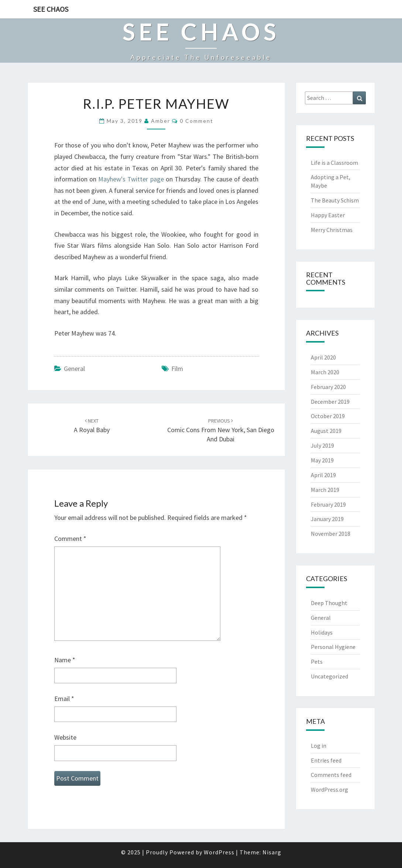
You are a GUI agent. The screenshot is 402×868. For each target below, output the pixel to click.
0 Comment (197, 121)
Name (65, 660)
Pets (317, 662)
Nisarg (272, 852)
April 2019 (323, 475)
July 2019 (322, 445)
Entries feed (326, 760)
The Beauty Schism (335, 200)
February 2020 (328, 387)
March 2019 (325, 490)
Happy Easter (328, 215)
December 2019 (330, 402)
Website (65, 737)
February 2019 (328, 504)
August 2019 (326, 431)
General (74, 369)
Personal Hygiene (333, 647)
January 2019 (327, 519)
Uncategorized (329, 676)
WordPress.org (329, 789)
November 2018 (331, 534)
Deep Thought (329, 603)
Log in (319, 746)
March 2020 (325, 372)
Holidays (322, 632)
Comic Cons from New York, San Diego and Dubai (221, 430)
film (177, 369)
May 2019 (322, 460)
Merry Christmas (332, 230)
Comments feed (331, 775)
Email (64, 699)
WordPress (219, 852)
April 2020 (323, 357)
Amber (161, 121)
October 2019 (328, 416)
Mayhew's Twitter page (131, 179)
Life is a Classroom (334, 163)
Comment (70, 539)
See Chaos (51, 9)
